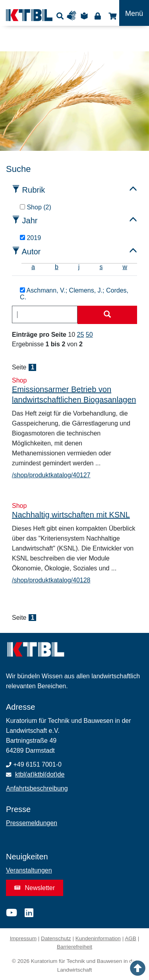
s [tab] (101, 267)
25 (81, 335)
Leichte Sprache (85, 16)
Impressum (23, 938)
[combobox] (45, 314)
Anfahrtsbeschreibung (37, 788)
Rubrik (34, 190)
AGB (131, 938)
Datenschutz (56, 938)
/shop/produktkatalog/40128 (51, 580)
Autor (31, 252)
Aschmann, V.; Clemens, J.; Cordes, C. (74, 294)
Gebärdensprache (73, 16)
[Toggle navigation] (134, 13)
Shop (111, 16)
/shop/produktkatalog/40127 (51, 475)
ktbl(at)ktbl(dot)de (40, 774)
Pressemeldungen (32, 823)
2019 (30, 238)
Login (98, 16)
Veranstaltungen (29, 870)
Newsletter (35, 888)
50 (89, 335)
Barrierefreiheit (74, 947)
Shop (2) (36, 207)
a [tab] (33, 267)
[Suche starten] (107, 315)
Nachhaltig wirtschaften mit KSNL (71, 515)
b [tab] (57, 267)
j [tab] (79, 267)
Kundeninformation (98, 938)
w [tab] (125, 267)
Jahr (30, 221)
